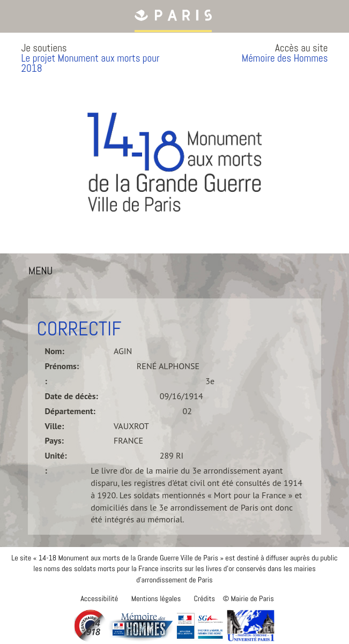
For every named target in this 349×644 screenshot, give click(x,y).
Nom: (54, 351)
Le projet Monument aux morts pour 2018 (90, 63)
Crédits (205, 598)
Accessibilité (99, 598)
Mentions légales (156, 598)
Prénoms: (62, 366)
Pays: (54, 440)
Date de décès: (71, 396)
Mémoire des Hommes (285, 58)
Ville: (54, 426)
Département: (70, 411)
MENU (43, 273)
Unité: (55, 455)
